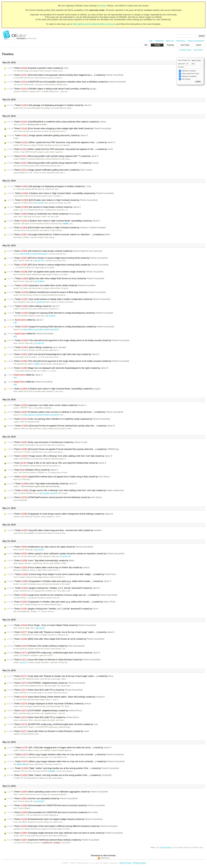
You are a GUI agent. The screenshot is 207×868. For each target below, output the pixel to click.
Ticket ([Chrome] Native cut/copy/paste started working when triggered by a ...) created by (65, 75)
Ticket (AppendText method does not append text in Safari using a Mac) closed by (58, 477)
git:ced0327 (40, 628)
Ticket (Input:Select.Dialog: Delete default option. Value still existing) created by (56, 697)
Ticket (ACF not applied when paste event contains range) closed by (55, 272)
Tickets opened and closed (189, 74)
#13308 (65, 224)
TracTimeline (165, 848)
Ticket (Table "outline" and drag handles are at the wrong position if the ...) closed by (63, 768)
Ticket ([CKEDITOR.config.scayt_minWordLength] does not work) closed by (54, 653)
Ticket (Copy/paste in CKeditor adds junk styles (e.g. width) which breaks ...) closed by (59, 581)
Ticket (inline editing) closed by (33, 306)
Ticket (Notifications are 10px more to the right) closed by (50, 547)
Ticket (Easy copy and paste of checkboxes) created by (47, 442)
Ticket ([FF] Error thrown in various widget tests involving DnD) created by (58, 265)
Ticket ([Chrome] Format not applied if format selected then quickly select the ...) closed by (61, 426)
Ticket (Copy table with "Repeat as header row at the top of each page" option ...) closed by (61, 632)
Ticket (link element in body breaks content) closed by (44, 207)
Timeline (157, 45)
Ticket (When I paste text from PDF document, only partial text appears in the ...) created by (60, 149)
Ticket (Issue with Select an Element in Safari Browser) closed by (54, 660)
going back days (186, 64)
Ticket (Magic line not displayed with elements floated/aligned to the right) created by (58, 368)
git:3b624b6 (40, 302)
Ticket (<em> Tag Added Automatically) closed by (42, 484)
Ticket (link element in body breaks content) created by (55, 251)
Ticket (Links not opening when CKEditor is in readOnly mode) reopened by (59, 419)
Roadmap (170, 45)
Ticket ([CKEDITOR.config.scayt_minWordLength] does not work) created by (52, 724)
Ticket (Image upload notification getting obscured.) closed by (48, 135)
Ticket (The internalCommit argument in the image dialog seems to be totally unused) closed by (68, 340)
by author (190, 67)
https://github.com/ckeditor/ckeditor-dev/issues (94, 24)
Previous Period (185, 50)
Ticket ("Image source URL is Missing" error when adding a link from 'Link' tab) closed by (60, 456)
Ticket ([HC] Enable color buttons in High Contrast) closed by (52, 200)
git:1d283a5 (50, 316)
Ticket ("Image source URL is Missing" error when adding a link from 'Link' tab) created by (66, 490)
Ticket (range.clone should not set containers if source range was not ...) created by (62, 595)
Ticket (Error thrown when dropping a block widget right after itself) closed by (59, 129)
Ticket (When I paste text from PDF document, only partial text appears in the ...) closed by (61, 142)
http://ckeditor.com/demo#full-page (32, 254)
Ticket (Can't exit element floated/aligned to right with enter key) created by (53, 354)
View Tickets (185, 45)
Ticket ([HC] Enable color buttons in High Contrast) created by (57, 228)
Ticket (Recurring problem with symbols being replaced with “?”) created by (53, 163)
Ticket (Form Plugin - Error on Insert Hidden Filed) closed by (52, 625)
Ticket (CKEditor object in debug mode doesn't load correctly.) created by (52, 89)
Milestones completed (187, 71)
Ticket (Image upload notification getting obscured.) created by (50, 170)
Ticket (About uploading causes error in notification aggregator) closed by (58, 792)
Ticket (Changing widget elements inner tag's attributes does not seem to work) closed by (65, 833)
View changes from (190, 60)
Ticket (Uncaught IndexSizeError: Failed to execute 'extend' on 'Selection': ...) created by (59, 235)
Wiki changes (185, 79)
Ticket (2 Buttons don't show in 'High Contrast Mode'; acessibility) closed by (54, 221)
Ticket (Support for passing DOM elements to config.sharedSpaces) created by (61, 327)
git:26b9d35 (39, 801)
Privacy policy (139, 863)
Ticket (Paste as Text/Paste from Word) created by (44, 214)
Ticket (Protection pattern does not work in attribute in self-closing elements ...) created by (65, 412)
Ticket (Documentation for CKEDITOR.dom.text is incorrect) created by (53, 812)
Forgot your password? (196, 41)
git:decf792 (38, 550)
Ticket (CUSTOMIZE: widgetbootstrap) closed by (46, 683)
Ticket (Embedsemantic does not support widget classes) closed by (55, 819)
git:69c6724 (65, 556)
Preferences (181, 41)
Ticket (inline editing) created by (37, 347)
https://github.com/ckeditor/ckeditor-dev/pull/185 (41, 415)
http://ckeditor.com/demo (47, 493)
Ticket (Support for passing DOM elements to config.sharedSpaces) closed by (60, 313)
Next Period (198, 50)
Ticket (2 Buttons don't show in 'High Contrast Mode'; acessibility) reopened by (60, 193)
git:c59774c (38, 261)
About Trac (170, 41)
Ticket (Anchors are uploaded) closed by (42, 798)
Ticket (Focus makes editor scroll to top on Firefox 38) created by (48, 568)
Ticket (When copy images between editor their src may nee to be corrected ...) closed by (65, 755)
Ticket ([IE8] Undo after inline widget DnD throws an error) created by (56, 639)
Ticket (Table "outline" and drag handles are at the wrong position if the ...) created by (60, 775)
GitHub (103, 6)
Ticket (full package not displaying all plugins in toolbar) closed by (49, 105)
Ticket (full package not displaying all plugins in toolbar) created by (49, 186)
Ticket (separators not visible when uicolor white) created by (47, 405)
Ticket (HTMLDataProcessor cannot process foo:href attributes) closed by (54, 497)
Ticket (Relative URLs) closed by (33, 470)
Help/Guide (159, 41)
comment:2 (23, 662)
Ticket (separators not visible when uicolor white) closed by (51, 285)
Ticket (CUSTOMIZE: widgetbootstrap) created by (44, 711)
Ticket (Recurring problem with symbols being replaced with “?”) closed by (53, 156)
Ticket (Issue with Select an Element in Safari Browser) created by (48, 731)
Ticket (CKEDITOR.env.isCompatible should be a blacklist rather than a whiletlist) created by (67, 82)
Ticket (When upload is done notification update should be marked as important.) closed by (66, 554)
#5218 (19, 764)
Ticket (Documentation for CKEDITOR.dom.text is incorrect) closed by (56, 805)
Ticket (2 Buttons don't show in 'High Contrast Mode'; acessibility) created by (54, 389)
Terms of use (125, 863)
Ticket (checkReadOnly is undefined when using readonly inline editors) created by (57, 122)
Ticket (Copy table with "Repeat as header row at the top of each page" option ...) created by (60, 676)
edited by (25, 320)
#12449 (52, 771)
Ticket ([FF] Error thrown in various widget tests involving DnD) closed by (57, 258)
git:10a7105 (39, 343)
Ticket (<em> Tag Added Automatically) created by (41, 561)
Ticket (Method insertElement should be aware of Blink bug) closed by (57, 292)
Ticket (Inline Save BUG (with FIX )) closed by (45, 690)
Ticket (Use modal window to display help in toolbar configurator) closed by (59, 299)
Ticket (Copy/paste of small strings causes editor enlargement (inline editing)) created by (60, 514)
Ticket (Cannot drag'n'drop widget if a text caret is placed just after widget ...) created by (62, 574)
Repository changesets (188, 76)
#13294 (41, 203)
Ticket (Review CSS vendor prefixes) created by (46, 646)
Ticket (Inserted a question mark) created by (38, 68)
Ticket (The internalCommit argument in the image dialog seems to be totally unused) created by (68, 361)
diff (15, 323)
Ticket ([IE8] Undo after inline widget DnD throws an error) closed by (56, 279)
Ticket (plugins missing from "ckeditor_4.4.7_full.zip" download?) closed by (54, 588)
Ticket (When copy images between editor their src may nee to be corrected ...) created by (66, 761)
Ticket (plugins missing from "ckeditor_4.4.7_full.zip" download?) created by (53, 609)
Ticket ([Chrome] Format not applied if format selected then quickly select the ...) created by (63, 449)
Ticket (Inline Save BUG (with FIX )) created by (43, 717)
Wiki (146, 45)
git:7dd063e (39, 281)
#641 (24, 764)
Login (151, 41)
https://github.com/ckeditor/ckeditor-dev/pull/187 (40, 330)
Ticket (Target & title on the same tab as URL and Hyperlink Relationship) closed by (57, 463)
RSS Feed (105, 858)
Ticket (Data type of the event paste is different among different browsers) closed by (62, 826)
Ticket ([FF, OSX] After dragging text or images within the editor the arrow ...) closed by (59, 748)
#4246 (37, 364)
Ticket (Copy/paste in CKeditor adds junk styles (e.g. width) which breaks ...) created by (61, 602)
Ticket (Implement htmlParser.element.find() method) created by (53, 840)
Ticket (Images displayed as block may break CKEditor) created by (49, 704)
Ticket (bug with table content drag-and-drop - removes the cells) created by (54, 530)
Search (199, 45)
